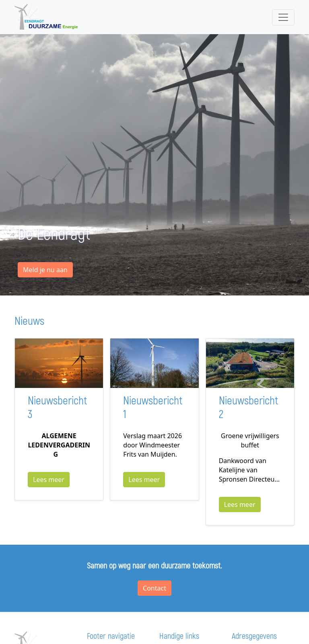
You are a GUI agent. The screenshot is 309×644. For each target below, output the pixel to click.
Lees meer (49, 480)
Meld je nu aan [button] (45, 270)
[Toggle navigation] (283, 17)
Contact (154, 588)
